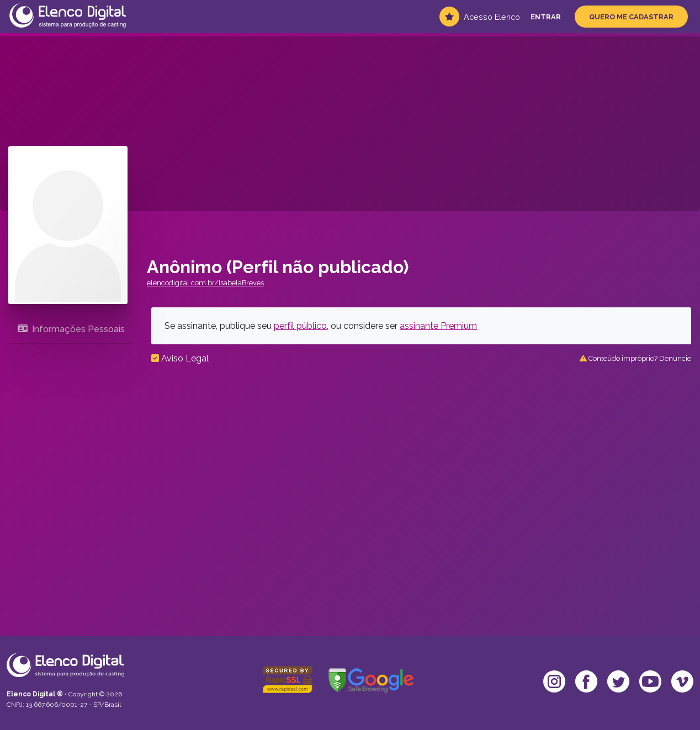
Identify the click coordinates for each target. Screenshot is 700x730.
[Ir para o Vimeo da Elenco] (682, 681)
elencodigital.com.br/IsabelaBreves (205, 283)
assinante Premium (438, 326)
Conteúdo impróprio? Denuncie (635, 358)
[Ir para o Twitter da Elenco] (618, 681)
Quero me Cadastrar (631, 17)
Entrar (546, 17)
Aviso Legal (180, 358)
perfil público (300, 326)
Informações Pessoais (71, 329)
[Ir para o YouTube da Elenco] (650, 681)
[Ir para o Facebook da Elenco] (586, 681)
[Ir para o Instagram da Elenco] (554, 681)
